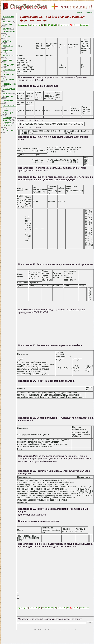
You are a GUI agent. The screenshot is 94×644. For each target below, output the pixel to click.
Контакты (89, 12)
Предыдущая (23, 25)
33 (68, 25)
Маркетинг (7, 50)
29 (55, 25)
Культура (7, 41)
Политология (8, 79)
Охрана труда (9, 74)
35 (74, 25)
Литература (8, 46)
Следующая (84, 25)
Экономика (8, 125)
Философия (8, 113)
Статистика (8, 101)
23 (36, 25)
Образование (9, 70)
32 (64, 25)
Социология (8, 96)
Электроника (8, 130)
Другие (6, 29)
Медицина (7, 60)
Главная (79, 12)
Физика (6, 110)
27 (49, 25)
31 (61, 25)
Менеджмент (8, 65)
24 (40, 25)
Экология (7, 123)
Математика (8, 55)
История (6, 36)
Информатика (9, 31)
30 (58, 25)
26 (46, 25)
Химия (5, 120)
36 (78, 25)
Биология (7, 21)
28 (52, 25)
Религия (6, 93)
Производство (9, 89)
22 (33, 25)
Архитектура (8, 17)
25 (43, 25)
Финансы (7, 118)
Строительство (9, 106)
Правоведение (9, 84)
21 (30, 25)
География (7, 24)
